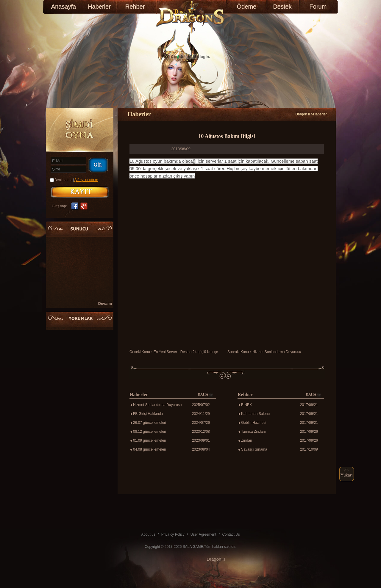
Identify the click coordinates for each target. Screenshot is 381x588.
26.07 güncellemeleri (150, 423)
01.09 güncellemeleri (150, 440)
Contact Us (231, 534)
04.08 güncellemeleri (150, 449)
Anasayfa (64, 7)
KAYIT (80, 192)
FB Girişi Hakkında (148, 414)
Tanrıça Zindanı (253, 432)
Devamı (105, 304)
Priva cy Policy (173, 534)
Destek (282, 7)
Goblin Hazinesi (254, 423)
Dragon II (303, 114)
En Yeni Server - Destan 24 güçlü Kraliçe (186, 352)
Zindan (247, 440)
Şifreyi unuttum (86, 180)
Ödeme (247, 7)
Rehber (135, 7)
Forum (318, 7)
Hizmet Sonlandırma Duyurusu (277, 352)
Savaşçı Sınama (254, 449)
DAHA (205, 395)
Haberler (99, 7)
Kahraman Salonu (255, 414)
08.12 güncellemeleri (150, 432)
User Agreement (203, 534)
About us (148, 534)
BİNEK (246, 405)
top (347, 474)
